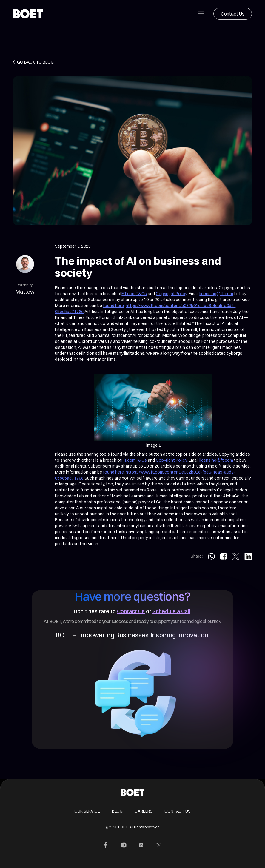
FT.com (128, 294)
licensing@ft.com (216, 294)
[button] (201, 14)
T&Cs (141, 294)
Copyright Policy (171, 294)
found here (113, 306)
